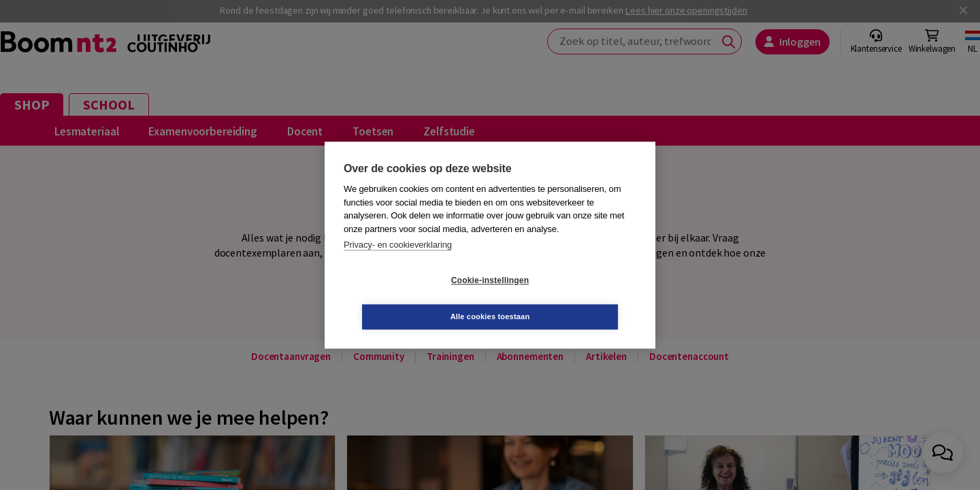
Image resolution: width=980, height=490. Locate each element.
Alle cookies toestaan (571, 298)
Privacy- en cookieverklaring (398, 263)
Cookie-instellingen (409, 299)
